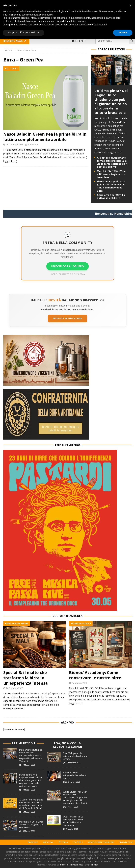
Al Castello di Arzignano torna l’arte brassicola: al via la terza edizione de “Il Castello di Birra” (113, 162)
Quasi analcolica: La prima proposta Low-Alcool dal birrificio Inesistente (74, 821)
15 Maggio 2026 (28, 831)
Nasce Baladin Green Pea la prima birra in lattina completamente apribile (45, 137)
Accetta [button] (123, 33)
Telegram (63, 842)
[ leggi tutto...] (114, 152)
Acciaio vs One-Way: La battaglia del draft (111, 196)
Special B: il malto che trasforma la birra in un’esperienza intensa (25, 678)
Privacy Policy (76, 865)
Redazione (33, 144)
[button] (131, 5)
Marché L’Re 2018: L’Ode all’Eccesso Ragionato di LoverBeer (112, 174)
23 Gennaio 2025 (73, 782)
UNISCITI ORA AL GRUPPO (68, 266)
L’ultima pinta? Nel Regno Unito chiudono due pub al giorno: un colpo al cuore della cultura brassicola (111, 102)
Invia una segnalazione (67, 318)
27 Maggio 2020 (79, 683)
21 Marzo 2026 (72, 807)
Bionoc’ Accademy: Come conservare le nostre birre (95, 675)
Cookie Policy (91, 865)
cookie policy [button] (46, 15)
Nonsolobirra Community (101, 842)
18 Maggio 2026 (28, 790)
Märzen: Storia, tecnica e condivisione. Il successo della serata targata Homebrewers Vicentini (31, 756)
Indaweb (64, 865)
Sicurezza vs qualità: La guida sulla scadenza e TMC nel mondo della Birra (111, 186)
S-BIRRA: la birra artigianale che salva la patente (75, 775)
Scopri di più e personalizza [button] (23, 33)
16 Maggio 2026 (28, 812)
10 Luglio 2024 (72, 829)
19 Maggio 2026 (28, 765)
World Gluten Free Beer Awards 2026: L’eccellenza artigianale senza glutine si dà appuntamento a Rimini (75, 797)
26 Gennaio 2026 (15, 688)
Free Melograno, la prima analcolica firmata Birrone (75, 756)
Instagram (48, 842)
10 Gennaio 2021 (15, 144)
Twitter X (78, 842)
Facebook (33, 842)
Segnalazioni (126, 842)
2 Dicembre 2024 (73, 763)
